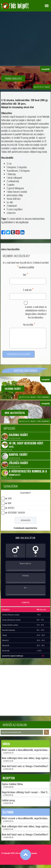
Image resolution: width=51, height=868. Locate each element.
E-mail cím (28, 289)
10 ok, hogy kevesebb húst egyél (26, 448)
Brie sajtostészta (15, 416)
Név (26, 274)
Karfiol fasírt (18, 458)
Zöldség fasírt (19, 466)
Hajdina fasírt (13, 392)
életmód (8, 815)
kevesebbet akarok (16, 516)
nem (10, 506)
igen (10, 502)
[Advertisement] (26, 38)
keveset (11, 511)
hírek (6, 747)
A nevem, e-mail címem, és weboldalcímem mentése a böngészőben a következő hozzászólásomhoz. (36, 312)
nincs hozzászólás (10, 249)
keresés (46, 735)
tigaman (34, 856)
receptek (46, 69)
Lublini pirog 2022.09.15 (8, 805)
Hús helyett (20, 856)
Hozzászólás (29, 324)
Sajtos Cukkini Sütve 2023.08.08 (12, 788)
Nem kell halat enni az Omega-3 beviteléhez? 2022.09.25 (25, 770)
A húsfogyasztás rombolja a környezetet (28, 476)
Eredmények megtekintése (26, 531)
